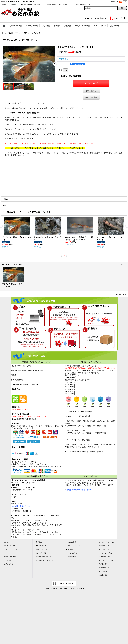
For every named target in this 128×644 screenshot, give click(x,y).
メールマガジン (72, 553)
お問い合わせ (91, 91)
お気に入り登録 (91, 97)
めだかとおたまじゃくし (107, 542)
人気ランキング (41, 546)
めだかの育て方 (104, 568)
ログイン (89, 18)
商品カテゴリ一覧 (42, 549)
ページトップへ (122, 295)
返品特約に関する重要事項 (71, 76)
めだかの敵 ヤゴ (105, 549)
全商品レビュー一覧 (74, 546)
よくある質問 (72, 542)
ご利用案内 (8, 560)
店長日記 (39, 542)
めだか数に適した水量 (106, 560)
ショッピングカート (11, 549)
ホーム (6, 542)
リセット (123, 264)
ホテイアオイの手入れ (106, 553)
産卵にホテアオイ (105, 546)
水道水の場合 (103, 575)
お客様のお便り (72, 557)
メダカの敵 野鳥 (105, 557)
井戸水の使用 (103, 564)
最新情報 (70, 549)
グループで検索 (41, 553)
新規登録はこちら (102, 18)
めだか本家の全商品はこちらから (26, 385)
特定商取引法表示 (10, 557)
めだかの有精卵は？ (105, 571)
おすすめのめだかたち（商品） (46, 560)
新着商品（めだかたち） (44, 557)
